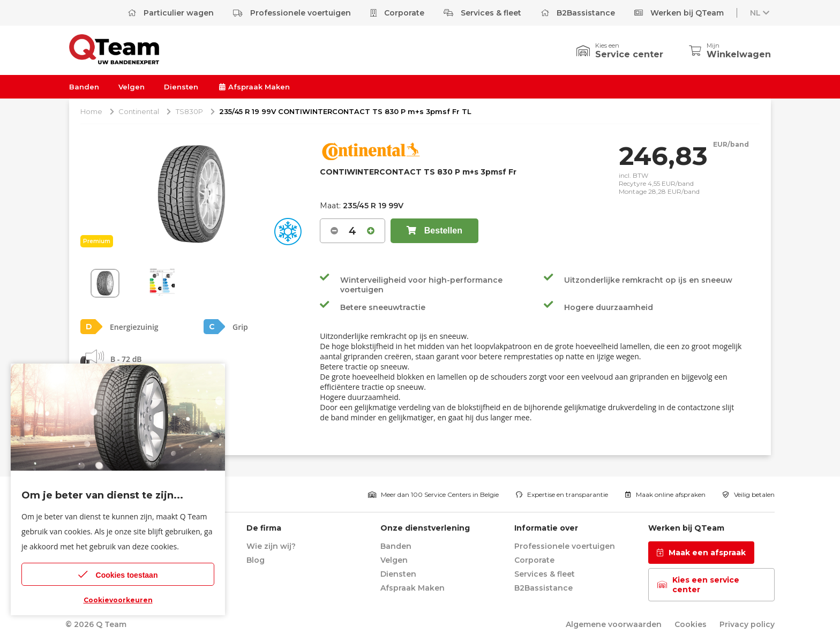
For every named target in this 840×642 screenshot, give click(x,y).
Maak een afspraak (701, 553)
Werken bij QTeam (679, 13)
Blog (256, 560)
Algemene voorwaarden (614, 624)
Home (91, 111)
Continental (139, 111)
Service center (629, 54)
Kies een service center (698, 585)
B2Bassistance (578, 13)
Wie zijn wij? (271, 546)
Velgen (132, 87)
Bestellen (434, 231)
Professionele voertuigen (292, 13)
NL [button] (761, 13)
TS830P (189, 111)
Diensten (181, 87)
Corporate (397, 13)
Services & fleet (482, 13)
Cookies (691, 624)
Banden (84, 87)
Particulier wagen (171, 13)
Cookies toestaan (118, 574)
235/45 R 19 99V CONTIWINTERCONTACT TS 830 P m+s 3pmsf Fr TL (345, 111)
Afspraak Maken (254, 87)
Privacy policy (747, 624)
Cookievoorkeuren (118, 600)
